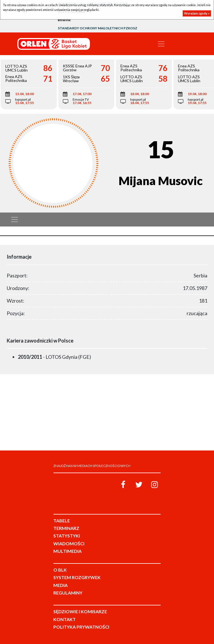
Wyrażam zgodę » (197, 13)
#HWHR (64, 20)
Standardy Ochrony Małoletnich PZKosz (98, 28)
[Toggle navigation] (161, 44)
